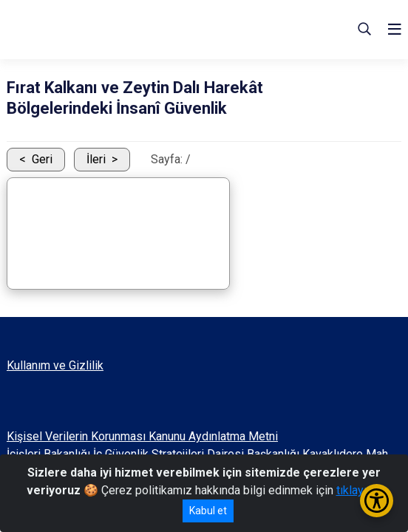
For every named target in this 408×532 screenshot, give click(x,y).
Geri (42, 159)
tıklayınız (359, 490)
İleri (96, 159)
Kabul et (208, 511)
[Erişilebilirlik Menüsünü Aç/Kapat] (377, 501)
